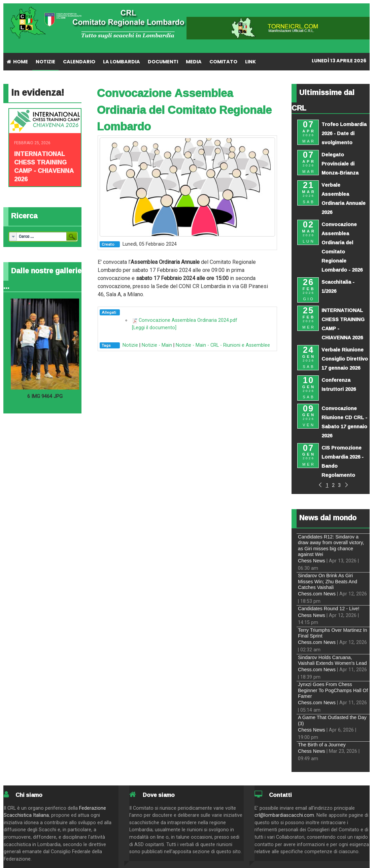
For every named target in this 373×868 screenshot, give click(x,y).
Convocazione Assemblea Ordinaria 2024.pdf (188, 320)
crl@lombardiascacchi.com (284, 815)
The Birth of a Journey (322, 745)
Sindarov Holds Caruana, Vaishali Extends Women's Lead (332, 660)
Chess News (312, 561)
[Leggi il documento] (154, 328)
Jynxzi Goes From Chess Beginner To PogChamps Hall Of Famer (333, 690)
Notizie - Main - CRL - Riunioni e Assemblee (223, 345)
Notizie (130, 345)
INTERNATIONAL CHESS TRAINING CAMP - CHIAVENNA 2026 (44, 166)
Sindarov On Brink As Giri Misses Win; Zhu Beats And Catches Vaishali (328, 581)
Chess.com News (317, 594)
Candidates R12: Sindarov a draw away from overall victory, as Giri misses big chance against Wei (331, 546)
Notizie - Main (157, 345)
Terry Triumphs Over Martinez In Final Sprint (333, 633)
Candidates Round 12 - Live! (329, 609)
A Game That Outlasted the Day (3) (332, 720)
